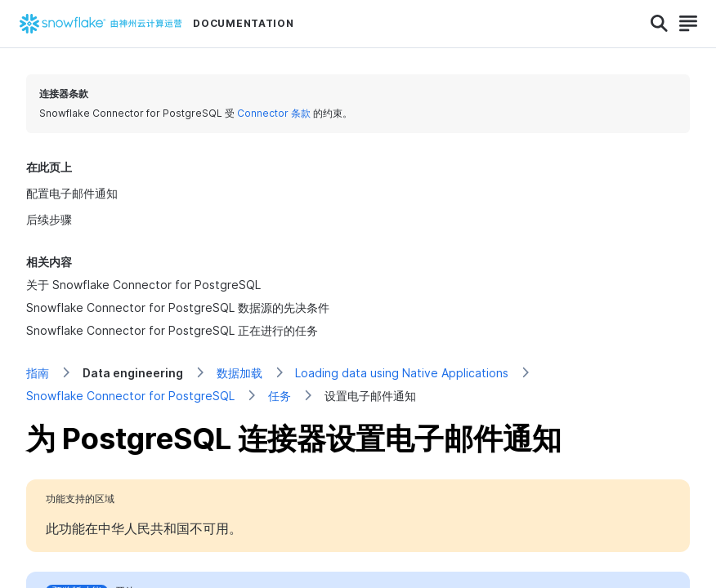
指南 (38, 373)
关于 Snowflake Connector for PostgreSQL (143, 285)
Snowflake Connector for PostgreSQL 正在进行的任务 (172, 330)
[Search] (659, 24)
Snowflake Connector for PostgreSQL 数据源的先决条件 (178, 307)
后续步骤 (49, 219)
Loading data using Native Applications (402, 373)
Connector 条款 (274, 113)
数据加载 (239, 373)
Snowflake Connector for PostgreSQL (130, 396)
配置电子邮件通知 (72, 193)
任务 (280, 396)
